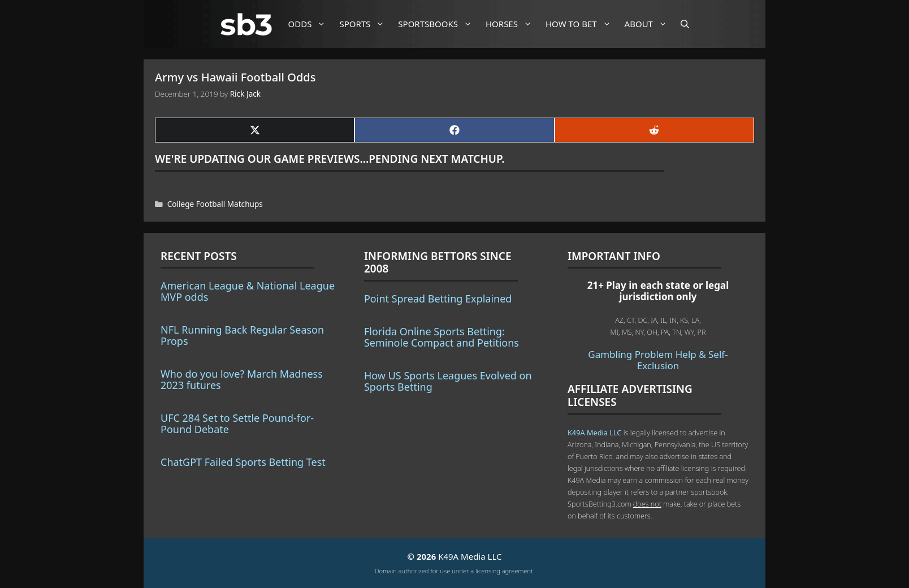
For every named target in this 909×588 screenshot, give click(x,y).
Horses (513, 24)
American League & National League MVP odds (248, 291)
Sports (366, 24)
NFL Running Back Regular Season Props (242, 335)
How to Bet (583, 24)
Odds (311, 24)
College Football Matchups (215, 204)
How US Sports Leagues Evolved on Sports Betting (448, 381)
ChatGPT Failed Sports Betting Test (243, 462)
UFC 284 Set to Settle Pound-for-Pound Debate (237, 423)
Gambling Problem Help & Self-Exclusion (658, 360)
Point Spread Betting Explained (438, 299)
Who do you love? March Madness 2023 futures (242, 379)
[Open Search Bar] (685, 24)
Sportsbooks (439, 24)
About (650, 24)
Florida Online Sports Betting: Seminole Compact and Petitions (441, 337)
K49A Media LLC (594, 433)
